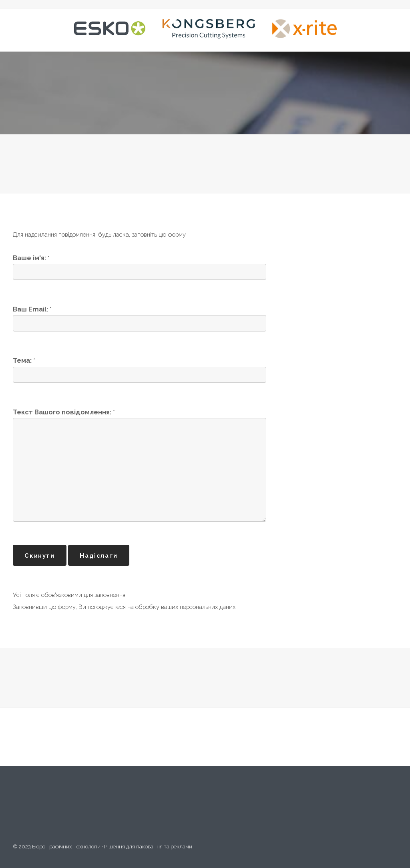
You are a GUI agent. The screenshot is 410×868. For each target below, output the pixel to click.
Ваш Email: (30, 309)
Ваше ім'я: (29, 258)
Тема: (22, 361)
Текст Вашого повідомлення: (63, 412)
